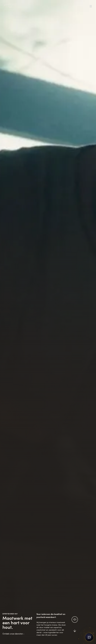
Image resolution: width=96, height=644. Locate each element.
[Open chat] (89, 637)
